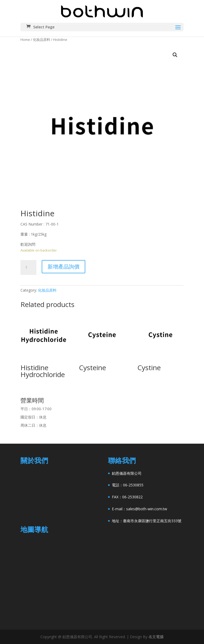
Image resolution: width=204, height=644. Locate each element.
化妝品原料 (42, 40)
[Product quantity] (28, 267)
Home (25, 40)
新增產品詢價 (63, 267)
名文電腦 (156, 637)
